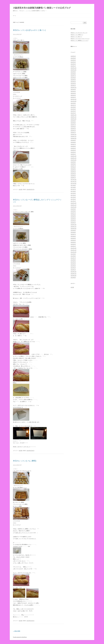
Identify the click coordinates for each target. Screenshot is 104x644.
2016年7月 (73, 213)
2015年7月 (73, 234)
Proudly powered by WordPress (20, 637)
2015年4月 (73, 240)
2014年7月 (73, 258)
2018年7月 (73, 166)
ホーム (14, 16)
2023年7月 (73, 76)
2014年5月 (73, 262)
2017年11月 (73, 182)
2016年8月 (73, 211)
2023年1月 (73, 86)
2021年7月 (73, 105)
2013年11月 (73, 274)
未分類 (20, 189)
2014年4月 (73, 264)
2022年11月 (73, 88)
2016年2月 (73, 223)
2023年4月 (73, 82)
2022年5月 (73, 89)
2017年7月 (73, 189)
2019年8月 (73, 142)
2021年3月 (73, 109)
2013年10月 (73, 276)
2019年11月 (73, 137)
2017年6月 (73, 191)
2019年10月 (73, 138)
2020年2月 (73, 131)
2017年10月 (73, 184)
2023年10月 (73, 70)
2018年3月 (73, 174)
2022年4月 (73, 91)
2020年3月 (73, 129)
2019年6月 (73, 146)
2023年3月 (73, 84)
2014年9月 (73, 254)
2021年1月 (73, 113)
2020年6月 (73, 127)
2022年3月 (73, 93)
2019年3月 (73, 150)
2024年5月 (73, 60)
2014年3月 (73, 266)
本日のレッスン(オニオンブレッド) (79, 33)
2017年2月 (73, 199)
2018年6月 (73, 168)
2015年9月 (73, 231)
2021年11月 (73, 99)
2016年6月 (73, 215)
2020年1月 (73, 133)
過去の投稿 (17, 631)
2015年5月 (73, 238)
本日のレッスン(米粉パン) (77, 35)
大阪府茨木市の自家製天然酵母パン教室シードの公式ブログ (42, 8)
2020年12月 (73, 115)
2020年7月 (73, 125)
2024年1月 (73, 66)
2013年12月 (73, 272)
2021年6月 (73, 107)
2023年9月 (73, 72)
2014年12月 (73, 248)
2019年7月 (73, 144)
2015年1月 (73, 246)
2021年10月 (73, 101)
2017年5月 (73, 193)
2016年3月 (73, 221)
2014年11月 (73, 250)
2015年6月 (73, 236)
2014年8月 (73, 256)
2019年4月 (73, 148)
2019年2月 (73, 152)
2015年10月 (73, 229)
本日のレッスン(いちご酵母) (25, 461)
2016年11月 (73, 205)
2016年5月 (73, 217)
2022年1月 (73, 97)
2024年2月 (73, 64)
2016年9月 (73, 209)
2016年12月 (73, 203)
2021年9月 (73, 103)
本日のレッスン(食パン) (76, 37)
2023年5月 (73, 80)
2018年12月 (73, 156)
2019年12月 (73, 135)
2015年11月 (73, 227)
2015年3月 (73, 242)
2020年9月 (73, 121)
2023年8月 (73, 74)
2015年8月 (73, 233)
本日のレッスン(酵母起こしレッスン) (80, 41)
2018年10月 (73, 160)
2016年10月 (73, 207)
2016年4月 (73, 219)
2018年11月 (73, 158)
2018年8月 (73, 164)
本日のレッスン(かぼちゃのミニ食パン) (29, 30)
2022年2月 (73, 95)
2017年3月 (73, 197)
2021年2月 (73, 111)
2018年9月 (73, 162)
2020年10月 (73, 119)
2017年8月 (73, 187)
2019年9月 (73, 140)
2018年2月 (73, 176)
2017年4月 (73, 195)
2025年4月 (73, 56)
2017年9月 (73, 185)
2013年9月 (73, 278)
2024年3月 (73, 62)
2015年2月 (73, 244)
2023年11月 (73, 68)
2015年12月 (73, 225)
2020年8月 (73, 123)
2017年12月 (73, 180)
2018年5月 (73, 170)
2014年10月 (73, 252)
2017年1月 (73, 201)
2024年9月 (73, 58)
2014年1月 (73, 270)
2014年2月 (73, 268)
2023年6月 (73, 78)
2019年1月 (73, 154)
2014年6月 (73, 260)
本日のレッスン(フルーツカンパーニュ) (80, 39)
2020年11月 (73, 117)
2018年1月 (73, 178)
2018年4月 (73, 172)
